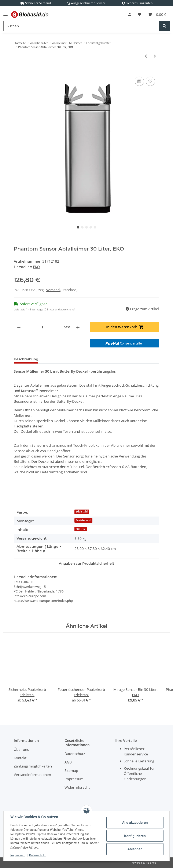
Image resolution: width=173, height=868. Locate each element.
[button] (130, 14)
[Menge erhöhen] (78, 327)
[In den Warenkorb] (17, 71)
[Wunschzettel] (140, 14)
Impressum (74, 779)
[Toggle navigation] (5, 12)
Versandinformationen (32, 775)
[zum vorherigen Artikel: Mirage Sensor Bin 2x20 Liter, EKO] (146, 56)
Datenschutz (75, 754)
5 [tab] (95, 227)
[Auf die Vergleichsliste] (139, 81)
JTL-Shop (151, 863)
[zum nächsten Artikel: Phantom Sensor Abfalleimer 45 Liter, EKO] (155, 56)
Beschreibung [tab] (26, 359)
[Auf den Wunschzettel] (150, 81)
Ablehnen (135, 849)
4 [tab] (91, 227)
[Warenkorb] (157, 14)
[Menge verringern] (19, 327)
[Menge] (42, 327)
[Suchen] (81, 26)
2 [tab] (82, 227)
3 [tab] (86, 227)
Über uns (21, 749)
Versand (53, 290)
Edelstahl (82, 512)
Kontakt (20, 758)
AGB (68, 762)
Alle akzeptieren (135, 823)
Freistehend (83, 520)
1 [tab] (78, 227)
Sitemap (71, 771)
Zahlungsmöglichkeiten (33, 766)
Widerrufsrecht (77, 787)
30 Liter (81, 529)
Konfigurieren (135, 836)
